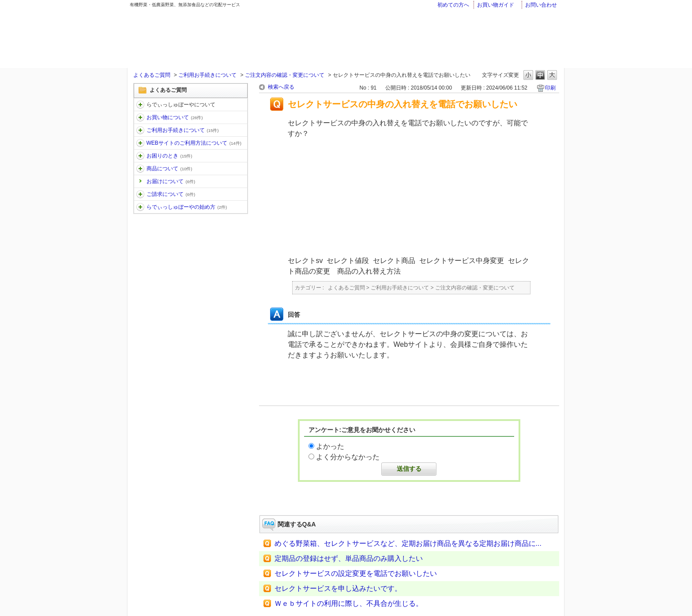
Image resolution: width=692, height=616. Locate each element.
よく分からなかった (348, 457)
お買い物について (175, 117)
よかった (330, 446)
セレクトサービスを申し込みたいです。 (338, 588)
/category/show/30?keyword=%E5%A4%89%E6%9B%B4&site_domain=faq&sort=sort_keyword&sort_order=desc (140, 143)
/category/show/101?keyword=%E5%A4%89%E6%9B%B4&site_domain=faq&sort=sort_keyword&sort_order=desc (140, 207)
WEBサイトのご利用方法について (194, 143)
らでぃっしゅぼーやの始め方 (187, 207)
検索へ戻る (281, 87)
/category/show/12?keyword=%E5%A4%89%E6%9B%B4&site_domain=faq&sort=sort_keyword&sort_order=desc (140, 117)
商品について (169, 169)
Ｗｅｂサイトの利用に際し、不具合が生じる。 (349, 603)
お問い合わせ (541, 5)
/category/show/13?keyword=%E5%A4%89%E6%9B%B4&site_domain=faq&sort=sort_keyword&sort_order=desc (140, 130)
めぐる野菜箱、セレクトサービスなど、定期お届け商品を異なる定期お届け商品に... (408, 543)
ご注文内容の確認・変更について (285, 75)
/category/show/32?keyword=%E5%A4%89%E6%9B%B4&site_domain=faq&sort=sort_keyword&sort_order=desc (140, 169)
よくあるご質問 (152, 75)
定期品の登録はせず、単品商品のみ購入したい (349, 558)
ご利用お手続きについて (207, 75)
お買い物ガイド (496, 5)
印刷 (550, 88)
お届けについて (171, 181)
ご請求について (171, 194)
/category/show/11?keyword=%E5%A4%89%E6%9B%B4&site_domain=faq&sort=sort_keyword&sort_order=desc (140, 105)
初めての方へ (453, 5)
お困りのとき (169, 156)
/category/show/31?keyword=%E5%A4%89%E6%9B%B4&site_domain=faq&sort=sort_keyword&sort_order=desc (140, 156)
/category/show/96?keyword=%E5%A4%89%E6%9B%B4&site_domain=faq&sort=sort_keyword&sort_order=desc (140, 194)
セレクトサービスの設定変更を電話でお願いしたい (356, 573)
